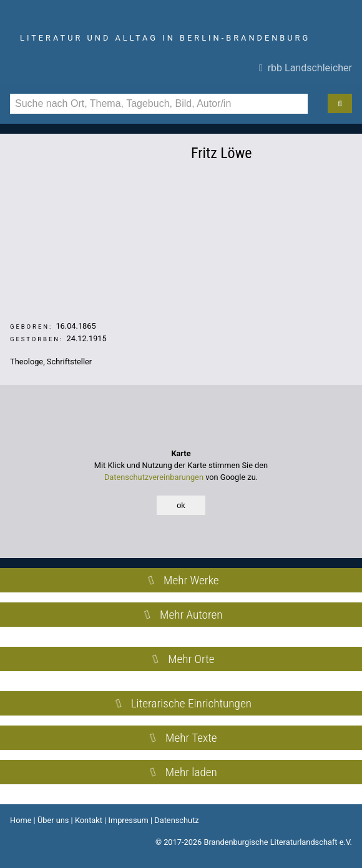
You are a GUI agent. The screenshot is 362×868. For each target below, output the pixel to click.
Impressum (128, 820)
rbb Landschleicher (306, 68)
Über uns (53, 820)
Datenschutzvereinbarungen (154, 477)
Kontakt (89, 820)
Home (21, 820)
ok (181, 505)
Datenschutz (176, 820)
